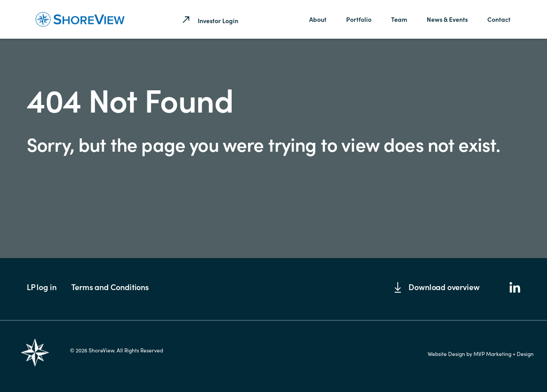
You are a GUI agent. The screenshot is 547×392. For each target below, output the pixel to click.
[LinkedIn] (515, 288)
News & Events (447, 19)
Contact (499, 19)
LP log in (41, 287)
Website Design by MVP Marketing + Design (481, 354)
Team (399, 19)
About (318, 19)
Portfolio (359, 19)
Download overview (437, 287)
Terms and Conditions (110, 287)
